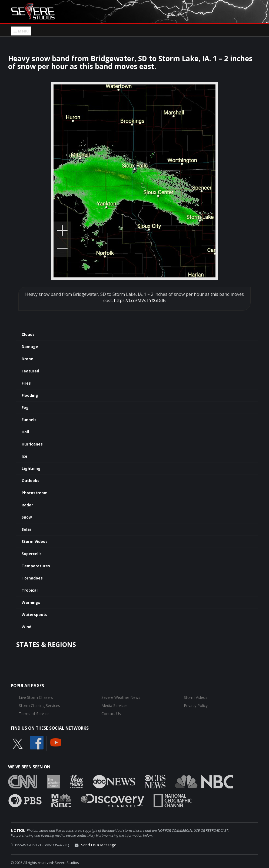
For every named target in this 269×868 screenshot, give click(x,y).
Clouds (28, 334)
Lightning (31, 468)
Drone (27, 359)
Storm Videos (35, 541)
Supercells (32, 554)
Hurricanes (32, 444)
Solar (26, 529)
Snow (27, 517)
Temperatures (36, 566)
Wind (26, 627)
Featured (30, 371)
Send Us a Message (99, 845)
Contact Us (111, 714)
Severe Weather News (121, 697)
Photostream (35, 493)
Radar (27, 505)
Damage (30, 347)
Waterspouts (34, 615)
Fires (26, 383)
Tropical (30, 590)
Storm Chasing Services (39, 705)
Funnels (29, 420)
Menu (21, 31)
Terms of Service (34, 714)
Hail (25, 432)
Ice (24, 456)
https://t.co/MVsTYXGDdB (140, 300)
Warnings (31, 602)
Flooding (30, 395)
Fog (25, 407)
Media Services (114, 705)
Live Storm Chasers (36, 697)
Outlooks (31, 481)
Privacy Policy (196, 705)
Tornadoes (32, 578)
